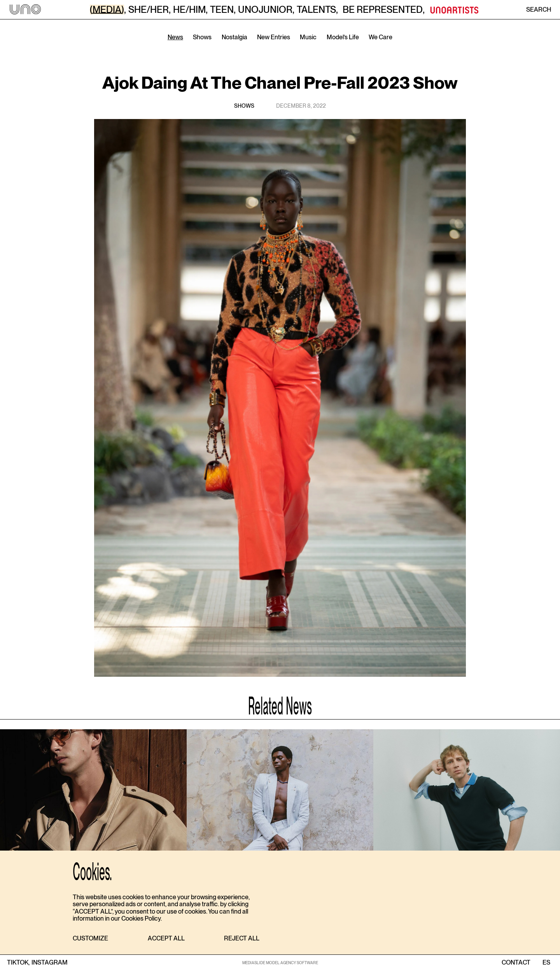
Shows (202, 37)
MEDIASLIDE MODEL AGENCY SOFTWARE (280, 963)
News (175, 37)
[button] (90, 939)
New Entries (274, 37)
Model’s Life (343, 37)
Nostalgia (234, 37)
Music (308, 37)
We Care (381, 37)
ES (546, 963)
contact (516, 963)
